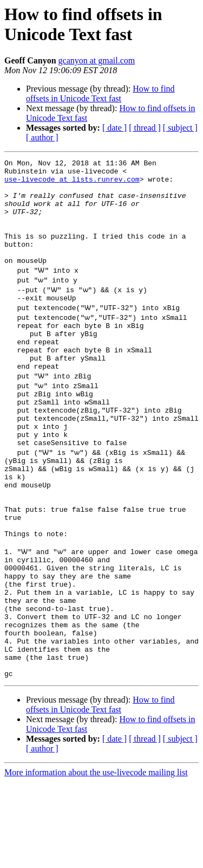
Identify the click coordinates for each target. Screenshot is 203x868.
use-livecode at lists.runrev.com (72, 184)
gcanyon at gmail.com (97, 60)
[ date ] (114, 128)
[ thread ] (145, 128)
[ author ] (42, 137)
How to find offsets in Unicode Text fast (100, 94)
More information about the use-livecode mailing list (96, 859)
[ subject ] (180, 128)
